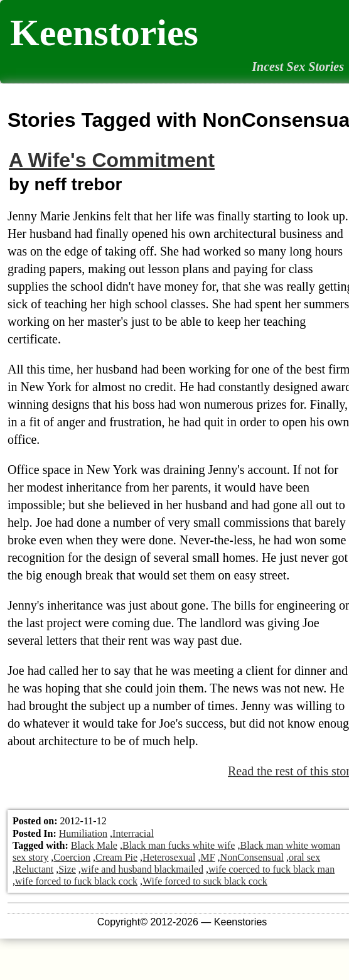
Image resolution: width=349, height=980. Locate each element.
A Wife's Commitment (112, 160)
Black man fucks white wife (179, 845)
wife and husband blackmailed (142, 869)
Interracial (133, 833)
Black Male (94, 845)
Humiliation (83, 833)
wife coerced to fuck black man (271, 869)
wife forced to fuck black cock (76, 881)
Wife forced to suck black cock (205, 881)
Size (67, 869)
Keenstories (104, 33)
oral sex (304, 857)
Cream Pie (116, 857)
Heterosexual (169, 857)
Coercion (72, 857)
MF (207, 857)
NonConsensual (252, 857)
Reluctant (34, 869)
